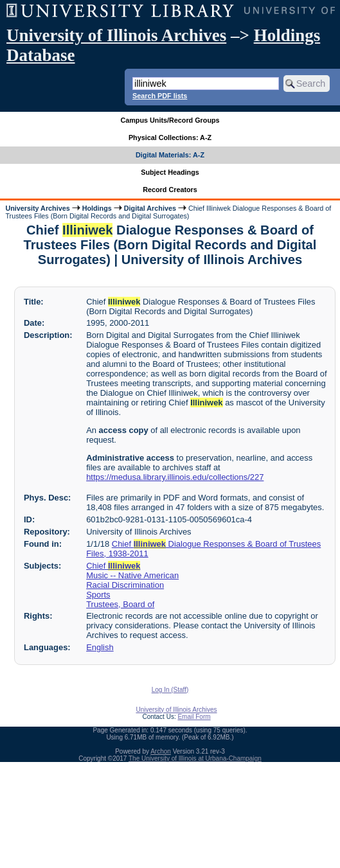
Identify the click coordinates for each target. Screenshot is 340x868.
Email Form (194, 717)
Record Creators (170, 190)
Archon (161, 751)
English (100, 647)
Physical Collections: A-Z (170, 137)
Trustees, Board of (120, 604)
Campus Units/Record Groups (170, 120)
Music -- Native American (132, 575)
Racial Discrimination (125, 585)
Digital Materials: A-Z (170, 155)
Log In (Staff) (170, 690)
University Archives (37, 208)
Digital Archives (150, 208)
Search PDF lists (160, 96)
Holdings (97, 208)
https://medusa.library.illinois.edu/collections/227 (175, 477)
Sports (98, 595)
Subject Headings (170, 172)
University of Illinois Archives (116, 35)
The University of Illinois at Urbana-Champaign (195, 758)
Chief (113, 566)
